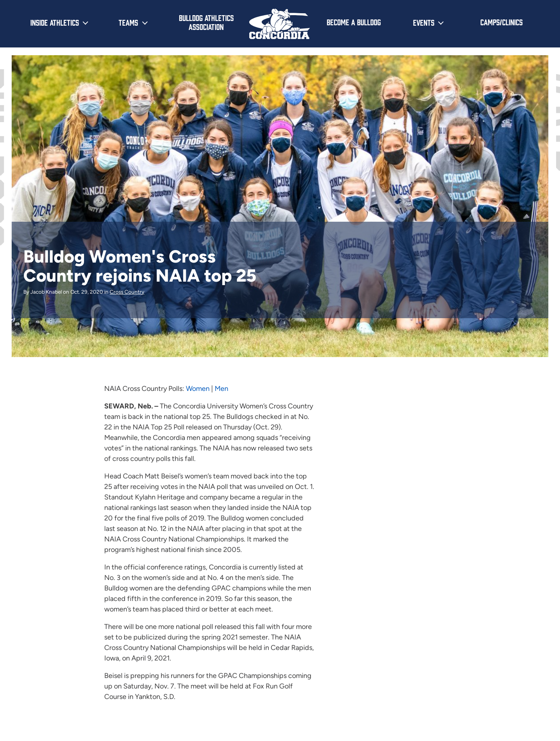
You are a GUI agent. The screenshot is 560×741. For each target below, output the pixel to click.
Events (424, 22)
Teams (128, 22)
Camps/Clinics (501, 22)
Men (221, 389)
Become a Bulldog (354, 22)
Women (198, 389)
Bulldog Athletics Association (206, 22)
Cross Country (127, 292)
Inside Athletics (55, 22)
